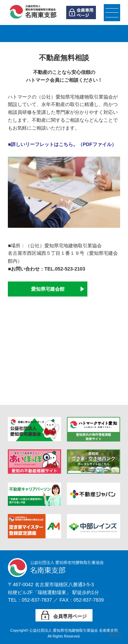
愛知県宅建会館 (48, 289)
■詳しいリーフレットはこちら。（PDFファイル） (62, 144)
